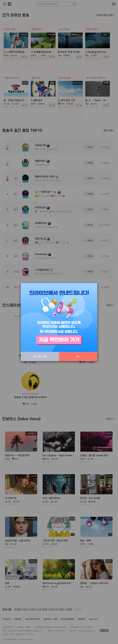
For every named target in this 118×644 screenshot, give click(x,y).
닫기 (78, 356)
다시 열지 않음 (40, 356)
